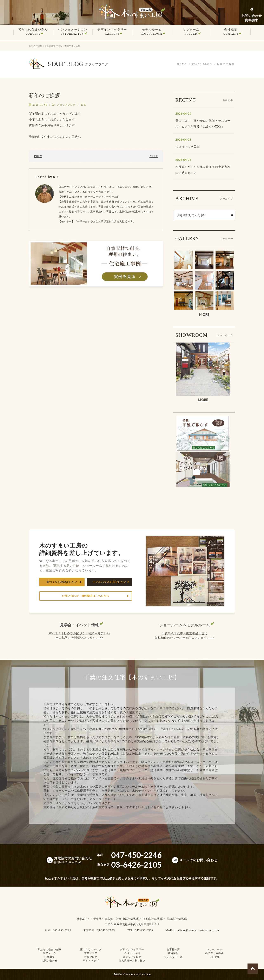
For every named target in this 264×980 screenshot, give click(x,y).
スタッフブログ (66, 105)
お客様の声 (173, 949)
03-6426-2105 (106, 930)
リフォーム (191, 31)
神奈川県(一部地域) (128, 919)
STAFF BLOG (202, 64)
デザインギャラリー (112, 31)
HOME (182, 64)
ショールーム (214, 949)
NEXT (154, 156)
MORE (204, 314)
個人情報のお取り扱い (132, 961)
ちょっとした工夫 (188, 147)
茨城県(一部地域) (177, 919)
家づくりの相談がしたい (62, 582)
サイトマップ (91, 961)
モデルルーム (152, 31)
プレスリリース (173, 957)
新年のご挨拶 (226, 64)
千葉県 (97, 919)
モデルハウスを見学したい (109, 582)
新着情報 (173, 953)
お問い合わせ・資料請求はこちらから (86, 596)
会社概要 (231, 31)
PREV (38, 156)
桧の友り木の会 (214, 953)
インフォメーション (73, 31)
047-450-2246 (62, 930)
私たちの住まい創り (33, 31)
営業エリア (83, 919)
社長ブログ (91, 957)
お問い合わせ (49, 961)
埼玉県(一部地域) (153, 919)
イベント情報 (132, 953)
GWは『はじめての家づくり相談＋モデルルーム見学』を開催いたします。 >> (79, 635)
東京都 (109, 919)
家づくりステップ (91, 949)
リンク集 (214, 957)
